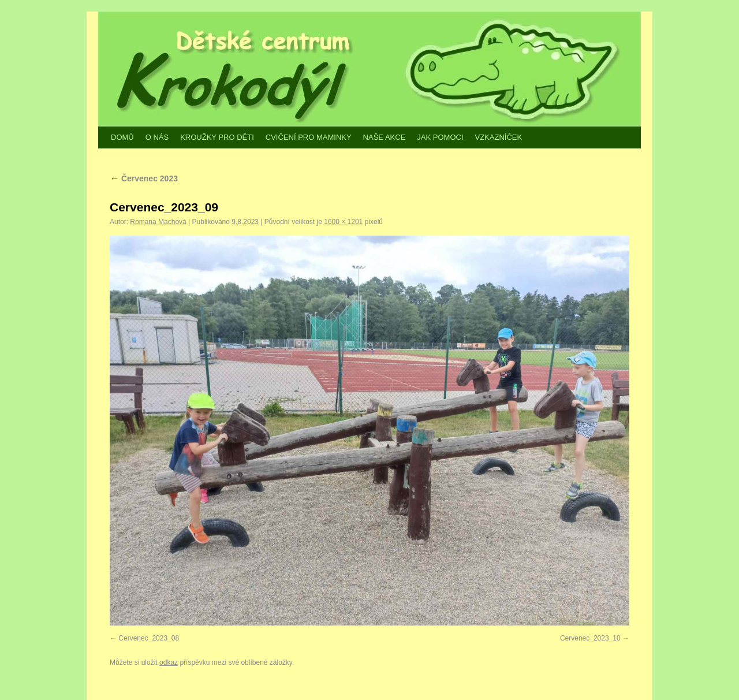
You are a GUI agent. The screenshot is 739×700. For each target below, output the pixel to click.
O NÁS (157, 137)
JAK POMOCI (440, 137)
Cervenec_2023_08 (149, 638)
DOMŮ (122, 137)
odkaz (169, 662)
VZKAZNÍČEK (499, 137)
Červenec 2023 (144, 178)
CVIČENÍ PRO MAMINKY (309, 137)
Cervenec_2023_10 (590, 638)
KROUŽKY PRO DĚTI (217, 137)
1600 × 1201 (343, 222)
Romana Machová (158, 222)
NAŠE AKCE (385, 137)
